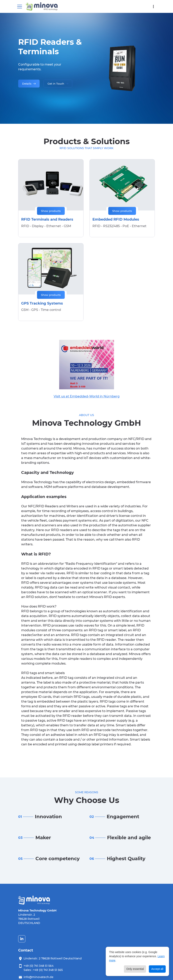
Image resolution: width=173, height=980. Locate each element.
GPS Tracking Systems (42, 303)
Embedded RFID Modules (116, 219)
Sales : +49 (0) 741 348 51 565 (43, 970)
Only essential (135, 969)
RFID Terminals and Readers (47, 219)
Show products (51, 211)
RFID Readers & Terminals (50, 47)
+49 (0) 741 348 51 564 (38, 966)
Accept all (157, 969)
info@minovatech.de (38, 977)
